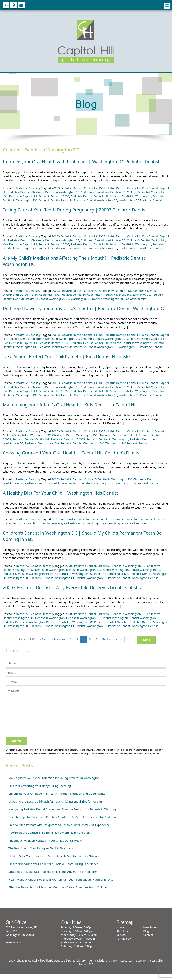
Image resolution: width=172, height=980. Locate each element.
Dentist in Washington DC (42, 295)
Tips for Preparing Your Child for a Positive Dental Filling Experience (53, 870)
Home (120, 934)
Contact (148, 941)
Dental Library (77, 967)
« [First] (44, 645)
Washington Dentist (145, 584)
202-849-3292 (14, 949)
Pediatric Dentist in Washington (130, 196)
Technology (124, 945)
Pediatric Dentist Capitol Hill (89, 196)
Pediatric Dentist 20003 (54, 196)
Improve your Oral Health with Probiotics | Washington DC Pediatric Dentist (83, 162)
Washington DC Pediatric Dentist (140, 200)
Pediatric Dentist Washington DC (96, 200)
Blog (146, 937)
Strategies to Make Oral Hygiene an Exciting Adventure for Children (53, 878)
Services (121, 941)
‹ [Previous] (59, 645)
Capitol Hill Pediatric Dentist (146, 437)
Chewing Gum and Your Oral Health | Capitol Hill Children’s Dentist (74, 459)
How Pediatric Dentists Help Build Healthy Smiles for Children (49, 839)
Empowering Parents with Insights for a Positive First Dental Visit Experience (59, 831)
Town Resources (123, 967)
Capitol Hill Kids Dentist (143, 188)
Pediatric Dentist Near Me (55, 200)
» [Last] (118, 645)
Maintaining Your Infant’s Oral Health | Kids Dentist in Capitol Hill (72, 411)
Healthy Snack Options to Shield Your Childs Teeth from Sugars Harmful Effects (61, 886)
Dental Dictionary (99, 967)
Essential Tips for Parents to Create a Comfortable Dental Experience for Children (62, 823)
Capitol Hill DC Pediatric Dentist (105, 188)
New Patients (151, 934)
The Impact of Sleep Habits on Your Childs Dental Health (46, 847)
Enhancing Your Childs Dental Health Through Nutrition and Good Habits (57, 800)
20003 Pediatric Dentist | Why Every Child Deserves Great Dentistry (74, 594)
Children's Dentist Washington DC (103, 192)
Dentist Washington (115, 576)
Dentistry (22, 572)
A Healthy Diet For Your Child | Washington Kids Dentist (62, 499)
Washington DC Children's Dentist (30, 584)
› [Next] (106, 645)
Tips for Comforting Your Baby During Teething (40, 792)
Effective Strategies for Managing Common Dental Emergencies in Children (58, 893)
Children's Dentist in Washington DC (55, 192)
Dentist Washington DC (145, 576)
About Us (122, 937)
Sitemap (141, 967)
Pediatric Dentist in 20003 (68, 445)
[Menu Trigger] (167, 6)
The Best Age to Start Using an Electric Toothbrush (42, 854)
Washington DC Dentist (86, 299)
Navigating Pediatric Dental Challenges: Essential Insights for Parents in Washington (64, 815)
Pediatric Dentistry (28, 188)
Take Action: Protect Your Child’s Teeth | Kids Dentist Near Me (68, 363)
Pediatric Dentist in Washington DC (127, 295)
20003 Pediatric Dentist (67, 188)
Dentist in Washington (50, 576)
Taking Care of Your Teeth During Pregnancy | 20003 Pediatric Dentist (77, 210)
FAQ (91, 970)
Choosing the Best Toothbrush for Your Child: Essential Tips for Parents (56, 808)
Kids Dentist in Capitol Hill (20, 196)
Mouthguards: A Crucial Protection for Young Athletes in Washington (54, 784)
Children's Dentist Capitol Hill (146, 192)
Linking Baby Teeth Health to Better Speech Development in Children (54, 862)
